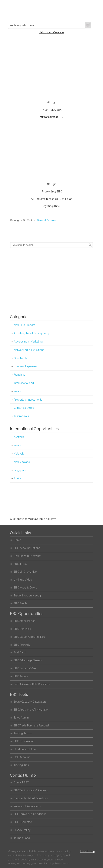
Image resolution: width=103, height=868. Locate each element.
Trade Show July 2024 (27, 596)
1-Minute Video (23, 580)
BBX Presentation (24, 741)
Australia (19, 437)
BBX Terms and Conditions (30, 814)
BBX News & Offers (25, 588)
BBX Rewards (22, 645)
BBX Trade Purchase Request (31, 726)
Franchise (20, 375)
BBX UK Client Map (25, 572)
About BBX (20, 564)
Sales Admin (21, 718)
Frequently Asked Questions (31, 798)
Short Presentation (25, 749)
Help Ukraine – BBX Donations (32, 684)
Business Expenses (25, 366)
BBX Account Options (27, 548)
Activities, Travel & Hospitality (32, 333)
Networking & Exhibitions (29, 350)
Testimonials (21, 416)
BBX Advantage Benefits (28, 660)
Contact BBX (21, 782)
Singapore (20, 470)
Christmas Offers (24, 408)
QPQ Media (21, 358)
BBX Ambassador (24, 621)
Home (17, 540)
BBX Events (20, 603)
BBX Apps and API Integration (31, 710)
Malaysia (19, 454)
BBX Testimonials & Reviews (31, 790)
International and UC (26, 383)
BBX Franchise (22, 629)
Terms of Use (22, 838)
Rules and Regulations (27, 806)
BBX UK (51, 11)
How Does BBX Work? (27, 556)
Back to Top (88, 851)
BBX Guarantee (23, 822)
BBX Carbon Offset (25, 668)
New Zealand (22, 462)
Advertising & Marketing (28, 342)
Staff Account (22, 757)
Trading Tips (21, 765)
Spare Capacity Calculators (30, 702)
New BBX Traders (24, 325)
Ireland (18, 391)
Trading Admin (23, 733)
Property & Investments (28, 400)
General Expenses (47, 220)
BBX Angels (21, 676)
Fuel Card (20, 652)
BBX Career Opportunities (29, 637)
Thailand (19, 478)
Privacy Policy (22, 830)
